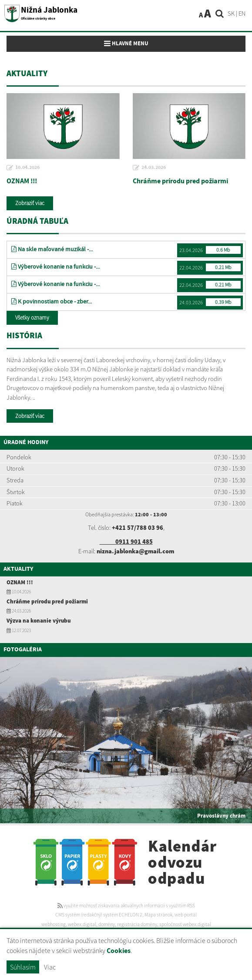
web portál (186, 915)
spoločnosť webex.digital (185, 924)
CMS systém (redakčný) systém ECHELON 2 (99, 915)
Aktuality (18, 569)
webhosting (54, 924)
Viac (50, 967)
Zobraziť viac (30, 203)
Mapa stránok (158, 915)
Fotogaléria (23, 650)
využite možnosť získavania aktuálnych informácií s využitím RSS (126, 906)
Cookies (119, 951)
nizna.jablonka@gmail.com (135, 551)
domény (107, 924)
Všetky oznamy (32, 318)
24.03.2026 (154, 168)
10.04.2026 (27, 168)
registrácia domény (137, 924)
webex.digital (82, 924)
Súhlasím (23, 967)
